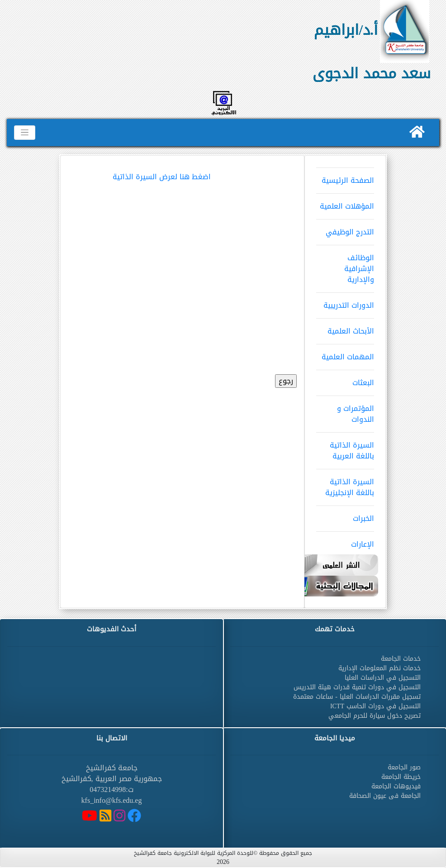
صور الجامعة (404, 767)
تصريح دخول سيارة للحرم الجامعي (375, 716)
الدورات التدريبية (345, 302)
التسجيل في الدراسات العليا (383, 678)
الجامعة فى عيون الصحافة (385, 796)
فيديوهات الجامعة (396, 786)
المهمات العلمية (345, 354)
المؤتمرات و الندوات (345, 411)
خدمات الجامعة (401, 659)
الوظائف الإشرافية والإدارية (345, 266)
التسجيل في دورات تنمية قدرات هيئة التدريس (357, 687)
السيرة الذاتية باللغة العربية (345, 448)
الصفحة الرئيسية (345, 177)
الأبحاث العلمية (345, 328)
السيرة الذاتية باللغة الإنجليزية (345, 484)
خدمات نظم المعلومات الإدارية (380, 668)
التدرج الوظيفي (345, 229)
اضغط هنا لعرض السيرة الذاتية (162, 177)
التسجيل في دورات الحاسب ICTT (375, 706)
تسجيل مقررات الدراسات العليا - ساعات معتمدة (357, 697)
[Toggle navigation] (25, 133)
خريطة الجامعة (401, 777)
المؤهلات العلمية (345, 203)
